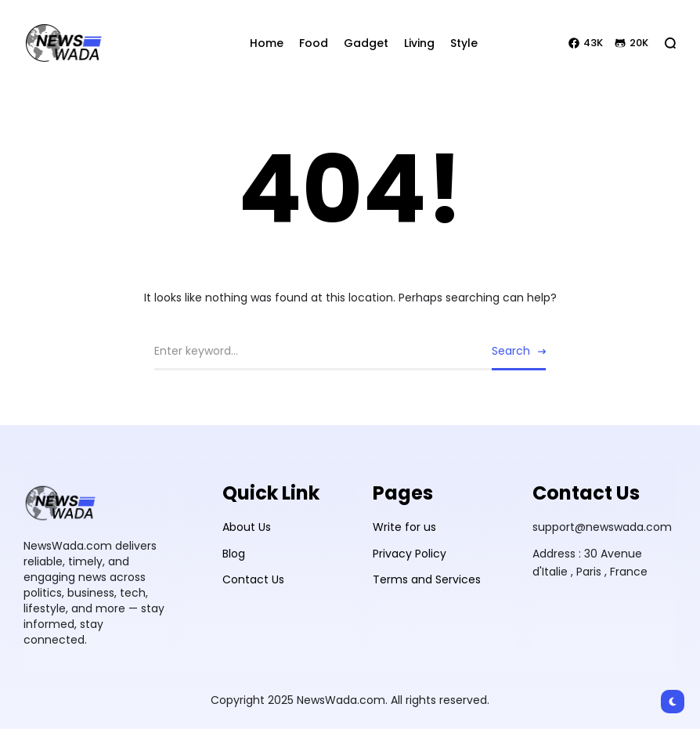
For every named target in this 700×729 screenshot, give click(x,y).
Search (511, 351)
